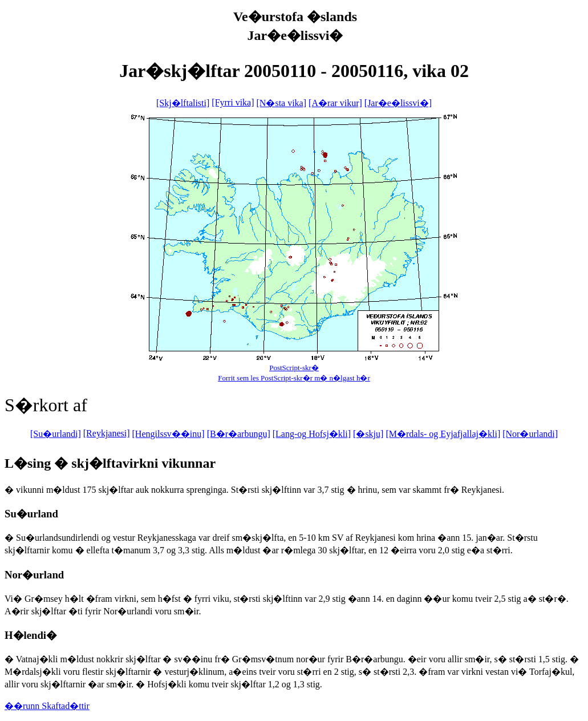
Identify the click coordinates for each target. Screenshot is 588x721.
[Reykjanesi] (107, 433)
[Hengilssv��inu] (169, 434)
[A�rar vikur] (335, 103)
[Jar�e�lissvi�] (398, 103)
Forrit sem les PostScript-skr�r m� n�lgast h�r (294, 378)
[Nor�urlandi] (530, 434)
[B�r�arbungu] (239, 434)
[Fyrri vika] (233, 102)
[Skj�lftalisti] (183, 103)
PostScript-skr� (294, 368)
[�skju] (368, 434)
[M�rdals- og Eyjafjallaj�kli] (443, 434)
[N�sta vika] (282, 103)
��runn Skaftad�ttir (47, 706)
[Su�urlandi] (56, 434)
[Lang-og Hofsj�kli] (312, 434)
